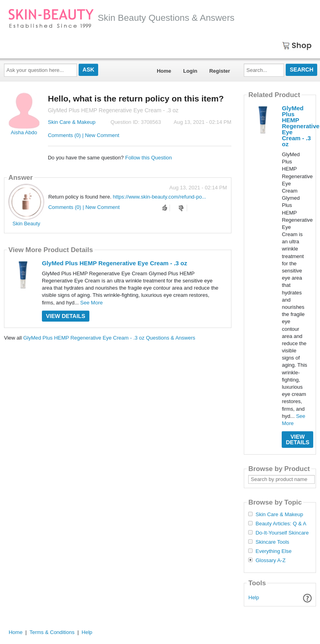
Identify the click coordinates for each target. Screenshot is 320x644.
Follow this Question (149, 158)
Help (254, 597)
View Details (66, 316)
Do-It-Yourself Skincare (282, 533)
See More (91, 303)
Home (164, 71)
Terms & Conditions (52, 632)
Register (219, 71)
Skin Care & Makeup (72, 122)
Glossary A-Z (270, 561)
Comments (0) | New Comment (84, 135)
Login (190, 71)
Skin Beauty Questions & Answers (121, 18)
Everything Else (273, 551)
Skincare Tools (272, 542)
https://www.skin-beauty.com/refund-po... (160, 197)
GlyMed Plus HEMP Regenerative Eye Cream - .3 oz (115, 263)
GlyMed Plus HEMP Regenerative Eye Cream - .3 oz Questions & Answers (109, 338)
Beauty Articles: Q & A (281, 524)
